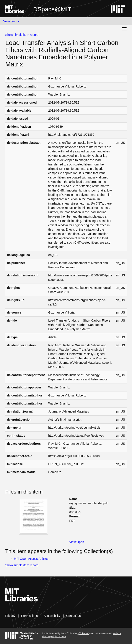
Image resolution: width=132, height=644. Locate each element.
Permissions (29, 616)
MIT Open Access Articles (31, 559)
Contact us (73, 616)
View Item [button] (11, 21)
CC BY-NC (84, 633)
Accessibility (52, 616)
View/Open (77, 542)
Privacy (10, 616)
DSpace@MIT (52, 9)
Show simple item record (22, 35)
